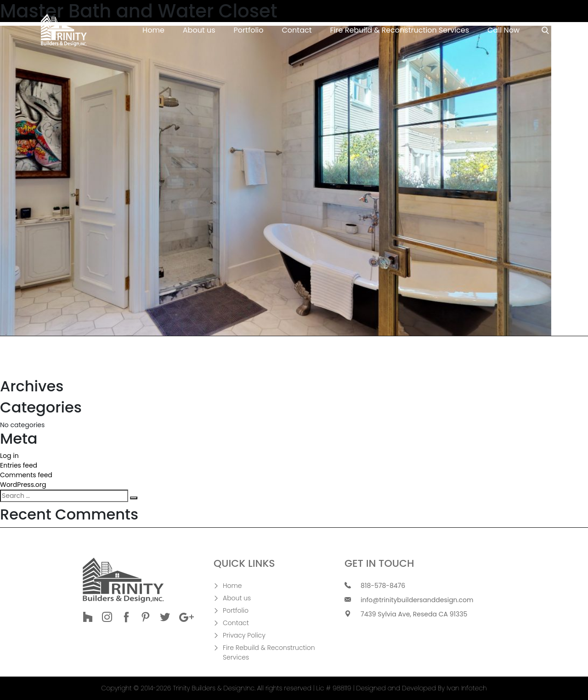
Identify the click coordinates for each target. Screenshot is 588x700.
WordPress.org (23, 485)
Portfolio (249, 30)
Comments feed (26, 475)
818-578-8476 (383, 586)
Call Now (503, 30)
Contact (297, 30)
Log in (9, 456)
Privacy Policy (244, 635)
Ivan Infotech (467, 688)
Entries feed (19, 465)
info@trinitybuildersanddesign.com (417, 600)
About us (199, 30)
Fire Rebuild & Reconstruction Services (400, 30)
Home (153, 30)
